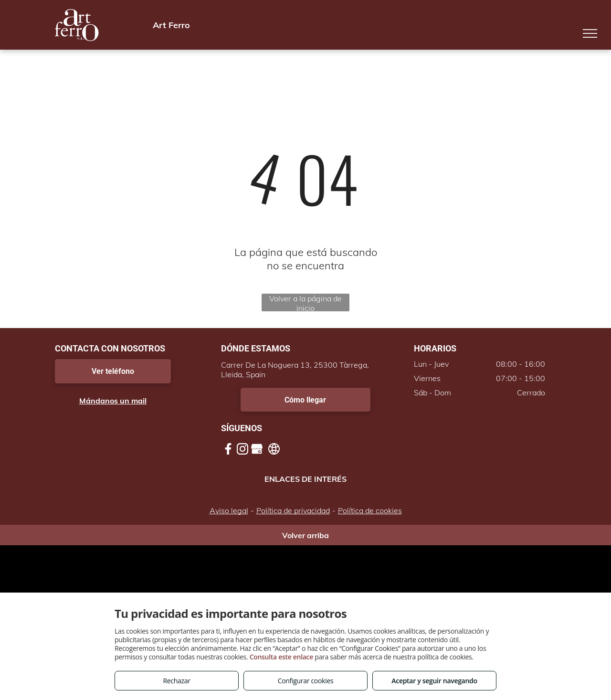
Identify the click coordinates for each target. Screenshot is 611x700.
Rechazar (176, 681)
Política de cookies (370, 510)
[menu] (590, 33)
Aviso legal (229, 510)
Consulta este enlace (281, 657)
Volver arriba (305, 535)
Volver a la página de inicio (305, 302)
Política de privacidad (293, 510)
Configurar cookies (306, 681)
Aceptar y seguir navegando (434, 681)
